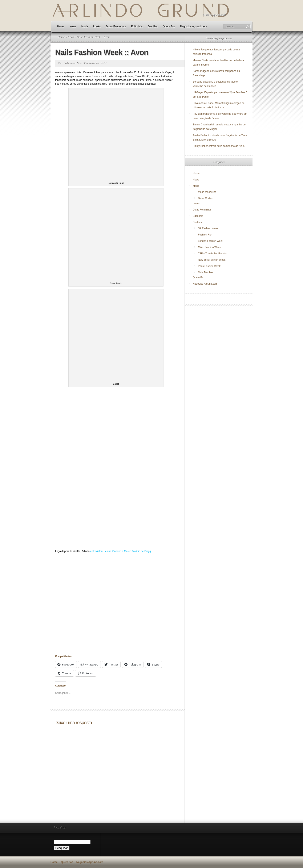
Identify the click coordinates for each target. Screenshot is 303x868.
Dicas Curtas (205, 198)
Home (61, 26)
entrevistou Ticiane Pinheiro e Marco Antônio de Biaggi (121, 551)
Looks (97, 26)
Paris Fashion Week (209, 266)
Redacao (68, 63)
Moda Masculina (207, 192)
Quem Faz (169, 26)
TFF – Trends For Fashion (213, 254)
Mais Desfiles (205, 272)
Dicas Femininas (116, 26)
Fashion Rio (205, 235)
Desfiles (153, 26)
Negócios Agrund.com (194, 26)
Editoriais (137, 26)
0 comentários (91, 63)
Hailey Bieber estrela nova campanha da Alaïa (219, 146)
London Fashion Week (211, 241)
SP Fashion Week (208, 228)
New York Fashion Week (212, 260)
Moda (85, 26)
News (73, 26)
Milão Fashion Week (209, 247)
